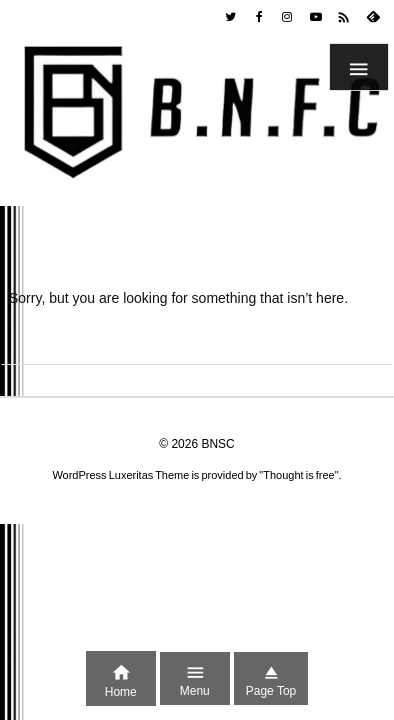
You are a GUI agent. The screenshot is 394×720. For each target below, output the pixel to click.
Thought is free (298, 475)
